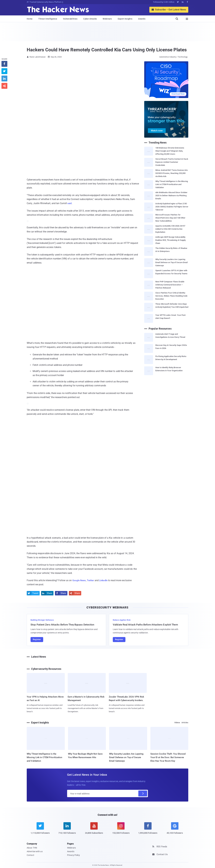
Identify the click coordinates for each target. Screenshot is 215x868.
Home (30, 19)
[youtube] (94, 830)
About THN (32, 848)
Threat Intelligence (48, 19)
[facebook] (148, 830)
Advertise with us (35, 851)
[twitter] (40, 830)
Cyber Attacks (90, 19)
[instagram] (121, 830)
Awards (142, 19)
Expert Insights (125, 19)
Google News (79, 580)
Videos (177, 723)
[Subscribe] (143, 793)
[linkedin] (67, 830)
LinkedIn (105, 580)
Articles (185, 723)
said (70, 203)
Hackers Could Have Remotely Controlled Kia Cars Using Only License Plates (107, 50)
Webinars (107, 19)
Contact (30, 855)
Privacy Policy (74, 855)
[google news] (175, 829)
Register (37, 639)
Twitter (91, 580)
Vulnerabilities (70, 19)
